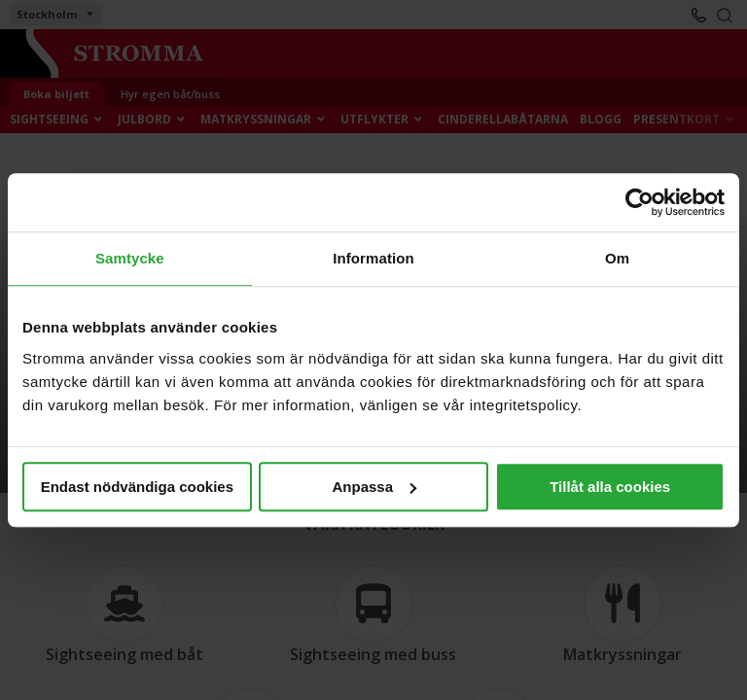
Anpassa (374, 487)
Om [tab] (617, 258)
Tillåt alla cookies (610, 487)
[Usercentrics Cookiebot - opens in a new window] (640, 202)
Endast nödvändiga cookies (137, 487)
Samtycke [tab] (130, 258)
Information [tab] (373, 258)
